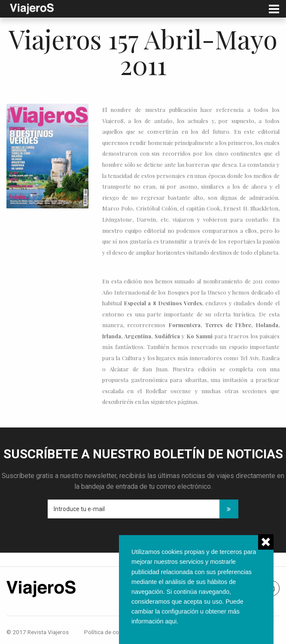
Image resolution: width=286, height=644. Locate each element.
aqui (171, 621)
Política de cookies (108, 632)
